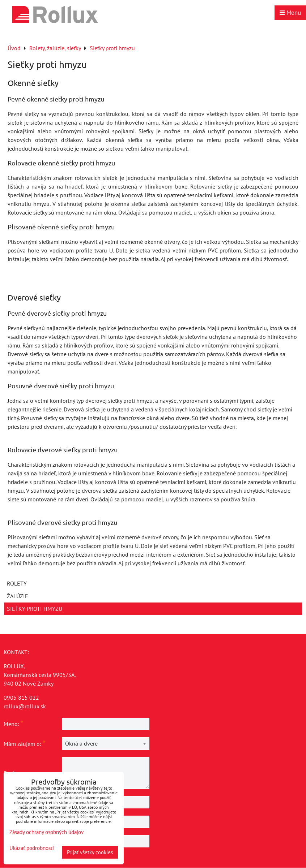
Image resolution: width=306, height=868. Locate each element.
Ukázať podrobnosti (32, 848)
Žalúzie (18, 596)
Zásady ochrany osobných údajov (46, 832)
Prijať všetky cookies (90, 852)
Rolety (17, 583)
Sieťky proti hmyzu (35, 609)
